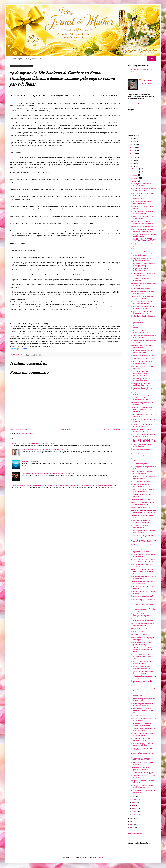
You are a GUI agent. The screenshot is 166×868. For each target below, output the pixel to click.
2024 (132, 145)
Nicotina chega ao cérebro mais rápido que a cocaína (142, 705)
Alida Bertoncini (147, 80)
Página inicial (65, 429)
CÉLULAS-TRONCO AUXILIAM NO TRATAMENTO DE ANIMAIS (144, 561)
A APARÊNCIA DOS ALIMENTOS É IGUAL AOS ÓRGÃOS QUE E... (144, 541)
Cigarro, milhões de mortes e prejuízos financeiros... (141, 379)
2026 (132, 139)
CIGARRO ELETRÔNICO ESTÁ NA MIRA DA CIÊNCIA (144, 777)
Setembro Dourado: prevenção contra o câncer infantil (142, 605)
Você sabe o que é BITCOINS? (142, 499)
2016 (132, 818)
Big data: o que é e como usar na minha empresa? (143, 362)
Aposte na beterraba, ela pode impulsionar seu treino (142, 312)
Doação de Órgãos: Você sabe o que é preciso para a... (143, 212)
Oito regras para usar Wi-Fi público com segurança (144, 610)
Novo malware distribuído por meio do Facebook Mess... (143, 435)
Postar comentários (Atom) (25, 433)
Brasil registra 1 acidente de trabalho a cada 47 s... (141, 185)
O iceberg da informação (30, 461)
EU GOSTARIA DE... (139, 632)
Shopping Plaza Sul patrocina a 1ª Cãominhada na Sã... (143, 695)
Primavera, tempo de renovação (142, 596)
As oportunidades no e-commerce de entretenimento (143, 739)
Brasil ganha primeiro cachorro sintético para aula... (142, 351)
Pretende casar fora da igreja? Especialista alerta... (142, 682)
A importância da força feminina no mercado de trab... (143, 729)
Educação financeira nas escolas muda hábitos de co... (143, 194)
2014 (132, 825)
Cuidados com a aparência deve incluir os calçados (143, 672)
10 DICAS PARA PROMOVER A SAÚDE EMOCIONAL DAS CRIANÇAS (142, 410)
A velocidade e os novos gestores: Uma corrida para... (143, 478)
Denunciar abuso (135, 834)
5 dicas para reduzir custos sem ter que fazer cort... (144, 235)
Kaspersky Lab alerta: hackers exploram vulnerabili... (142, 203)
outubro (135, 175)
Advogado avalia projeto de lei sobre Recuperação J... (142, 270)
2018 (132, 163)
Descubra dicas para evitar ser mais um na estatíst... (144, 719)
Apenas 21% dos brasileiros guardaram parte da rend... (142, 724)
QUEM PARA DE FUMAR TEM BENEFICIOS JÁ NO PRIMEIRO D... (144, 571)
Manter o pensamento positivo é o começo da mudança (143, 503)
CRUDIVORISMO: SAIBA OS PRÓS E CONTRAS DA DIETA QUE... (143, 710)
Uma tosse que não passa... (141, 288)
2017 (132, 166)
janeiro (134, 815)
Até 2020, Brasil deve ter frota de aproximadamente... (143, 473)
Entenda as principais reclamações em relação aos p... (144, 250)
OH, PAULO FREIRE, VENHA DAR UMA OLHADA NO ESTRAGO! (144, 511)
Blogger (100, 857)
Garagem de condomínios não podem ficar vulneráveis (142, 260)
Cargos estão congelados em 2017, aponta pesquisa (144, 734)
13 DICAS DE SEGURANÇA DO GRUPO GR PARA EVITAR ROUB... (143, 649)
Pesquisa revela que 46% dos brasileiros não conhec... (142, 389)
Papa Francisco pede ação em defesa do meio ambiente (142, 230)
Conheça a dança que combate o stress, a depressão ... (143, 536)
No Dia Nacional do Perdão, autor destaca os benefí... (143, 317)
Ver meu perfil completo (147, 83)
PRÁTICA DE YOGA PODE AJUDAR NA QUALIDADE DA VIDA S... (143, 656)
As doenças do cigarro (139, 464)
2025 (132, 142)
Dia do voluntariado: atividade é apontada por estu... (142, 566)
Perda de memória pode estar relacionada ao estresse (142, 546)
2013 (132, 828)
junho (134, 799)
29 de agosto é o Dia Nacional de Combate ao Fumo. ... (143, 625)
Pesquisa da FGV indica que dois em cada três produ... (143, 307)
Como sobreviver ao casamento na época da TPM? (144, 556)
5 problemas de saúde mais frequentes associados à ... (142, 759)
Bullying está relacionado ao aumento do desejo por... (141, 521)
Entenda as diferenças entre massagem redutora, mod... (142, 667)
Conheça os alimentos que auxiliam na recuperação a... (144, 677)
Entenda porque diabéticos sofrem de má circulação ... (143, 600)
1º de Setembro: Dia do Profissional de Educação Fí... (144, 416)
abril (134, 805)
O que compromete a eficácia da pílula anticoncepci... (143, 292)
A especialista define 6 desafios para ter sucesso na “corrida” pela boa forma (48, 473)
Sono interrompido (138, 686)
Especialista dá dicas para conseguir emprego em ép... (142, 615)
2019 (132, 160)
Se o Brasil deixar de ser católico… (144, 358)
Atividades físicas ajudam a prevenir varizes (141, 322)
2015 (132, 821)
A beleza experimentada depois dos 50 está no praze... (144, 662)
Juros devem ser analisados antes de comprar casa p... (143, 265)
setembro (135, 178)
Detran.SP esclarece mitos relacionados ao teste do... (141, 486)
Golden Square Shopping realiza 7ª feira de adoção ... (144, 337)
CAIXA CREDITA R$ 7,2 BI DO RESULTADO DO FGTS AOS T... (144, 440)
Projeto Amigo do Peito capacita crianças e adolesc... (142, 764)
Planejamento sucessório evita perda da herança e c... (142, 245)
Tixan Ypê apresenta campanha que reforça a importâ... (142, 399)
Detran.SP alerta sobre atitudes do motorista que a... (143, 445)
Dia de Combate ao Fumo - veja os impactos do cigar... (144, 577)
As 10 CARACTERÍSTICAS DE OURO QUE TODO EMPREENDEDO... (142, 373)
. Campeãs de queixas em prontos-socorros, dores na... (144, 297)
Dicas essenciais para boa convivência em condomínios (142, 450)
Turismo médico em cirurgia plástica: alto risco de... (141, 769)
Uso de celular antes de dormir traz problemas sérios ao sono (33, 443)
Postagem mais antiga (112, 429)
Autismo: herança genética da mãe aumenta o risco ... (143, 700)
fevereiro (135, 812)
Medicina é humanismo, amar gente (144, 226)
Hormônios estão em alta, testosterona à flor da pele (141, 394)
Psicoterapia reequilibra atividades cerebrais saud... (143, 217)
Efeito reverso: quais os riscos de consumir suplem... (143, 526)
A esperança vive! (138, 198)
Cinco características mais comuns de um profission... (143, 190)
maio (134, 802)
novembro (136, 172)
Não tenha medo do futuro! (141, 482)
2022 (132, 151)
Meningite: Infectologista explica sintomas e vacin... (142, 346)
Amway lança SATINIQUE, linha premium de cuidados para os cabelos (46, 449)
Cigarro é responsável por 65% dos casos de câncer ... (144, 531)
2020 (132, 157)
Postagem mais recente (18, 429)
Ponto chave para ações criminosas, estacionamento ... (143, 620)
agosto (134, 181)
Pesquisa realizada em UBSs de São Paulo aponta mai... (143, 302)
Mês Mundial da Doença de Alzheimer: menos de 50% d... (143, 222)
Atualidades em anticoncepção (142, 773)
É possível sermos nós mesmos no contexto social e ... (144, 455)
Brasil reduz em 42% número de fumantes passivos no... (143, 425)
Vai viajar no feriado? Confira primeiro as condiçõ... (141, 644)
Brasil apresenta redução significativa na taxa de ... (141, 551)
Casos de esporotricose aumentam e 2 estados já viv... (144, 342)
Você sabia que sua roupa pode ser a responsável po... (144, 582)
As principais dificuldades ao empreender (141, 279)
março (134, 808)
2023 (132, 148)
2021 (132, 154)
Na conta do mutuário (139, 715)
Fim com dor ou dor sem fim (141, 507)
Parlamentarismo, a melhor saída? (143, 355)
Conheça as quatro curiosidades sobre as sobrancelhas (143, 787)
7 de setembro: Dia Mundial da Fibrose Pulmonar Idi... (142, 332)
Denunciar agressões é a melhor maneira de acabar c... (143, 255)
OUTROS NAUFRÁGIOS (140, 629)
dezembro (136, 169)
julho (134, 796)
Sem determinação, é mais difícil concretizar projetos (143, 490)
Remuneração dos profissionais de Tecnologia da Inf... (143, 275)
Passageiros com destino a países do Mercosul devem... (143, 384)
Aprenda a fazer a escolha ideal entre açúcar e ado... (142, 754)
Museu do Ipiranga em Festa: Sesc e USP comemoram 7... (144, 430)
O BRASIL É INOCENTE (140, 635)
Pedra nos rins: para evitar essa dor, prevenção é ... (142, 744)
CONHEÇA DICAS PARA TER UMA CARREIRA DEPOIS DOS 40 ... (144, 240)
